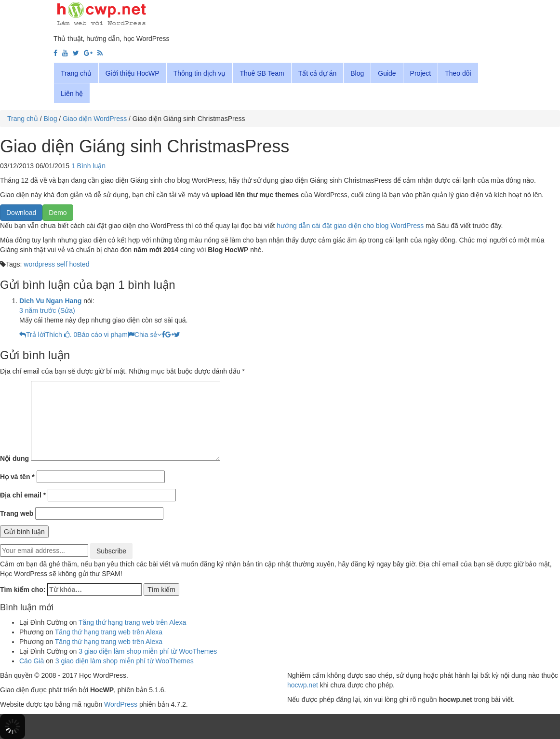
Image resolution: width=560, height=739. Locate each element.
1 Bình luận (88, 166)
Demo (58, 213)
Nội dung (14, 458)
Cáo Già (32, 661)
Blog (357, 73)
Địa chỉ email (23, 495)
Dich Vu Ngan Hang (50, 301)
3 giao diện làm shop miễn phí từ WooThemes (148, 651)
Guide (387, 73)
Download (21, 213)
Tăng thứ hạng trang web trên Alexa (132, 622)
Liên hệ (72, 94)
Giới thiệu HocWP (133, 73)
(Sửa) (66, 310)
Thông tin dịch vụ (200, 73)
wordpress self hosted (56, 264)
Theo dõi (458, 73)
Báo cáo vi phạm (106, 335)
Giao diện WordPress (95, 119)
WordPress (121, 704)
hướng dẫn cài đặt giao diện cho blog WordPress (350, 226)
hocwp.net (303, 685)
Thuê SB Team (262, 73)
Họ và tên (17, 477)
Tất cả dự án (317, 73)
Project (421, 73)
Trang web (17, 513)
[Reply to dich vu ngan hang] (32, 335)
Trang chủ (76, 73)
